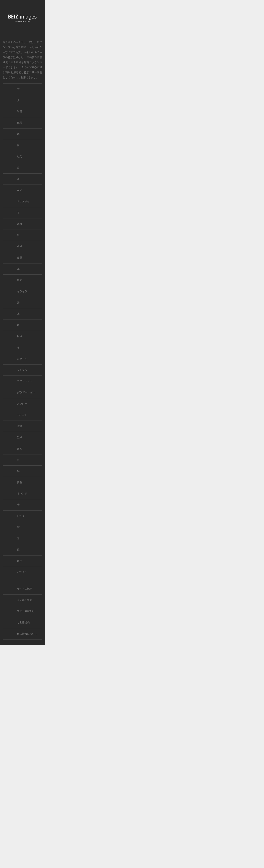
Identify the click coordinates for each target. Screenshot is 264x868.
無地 (20, 449)
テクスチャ (23, 201)
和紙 (20, 246)
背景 (20, 426)
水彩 (20, 280)
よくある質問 (25, 600)
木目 (20, 224)
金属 (20, 258)
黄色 (20, 482)
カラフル (22, 359)
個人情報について (27, 634)
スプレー (22, 404)
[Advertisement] (154, 83)
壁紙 (20, 437)
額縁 (20, 336)
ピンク (21, 516)
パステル (22, 572)
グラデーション (26, 392)
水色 (20, 561)
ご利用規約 (23, 623)
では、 (19, 42)
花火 (20, 190)
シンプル (22, 370)
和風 (20, 112)
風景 (20, 123)
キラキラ (22, 291)
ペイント (22, 415)
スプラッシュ (25, 381)
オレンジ (22, 493)
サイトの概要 (25, 589)
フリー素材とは (26, 611)
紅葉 (20, 157)
